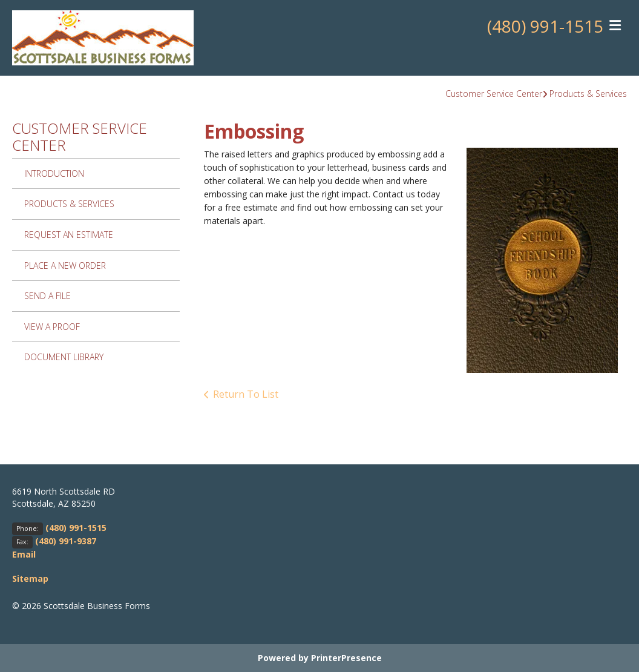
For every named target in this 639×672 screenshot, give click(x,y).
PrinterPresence (346, 658)
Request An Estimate (69, 235)
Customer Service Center (494, 94)
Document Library (64, 357)
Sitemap (30, 578)
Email (24, 554)
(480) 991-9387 (66, 541)
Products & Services (588, 94)
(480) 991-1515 (545, 26)
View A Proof (52, 327)
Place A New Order (65, 265)
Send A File (48, 296)
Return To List (246, 394)
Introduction (54, 173)
